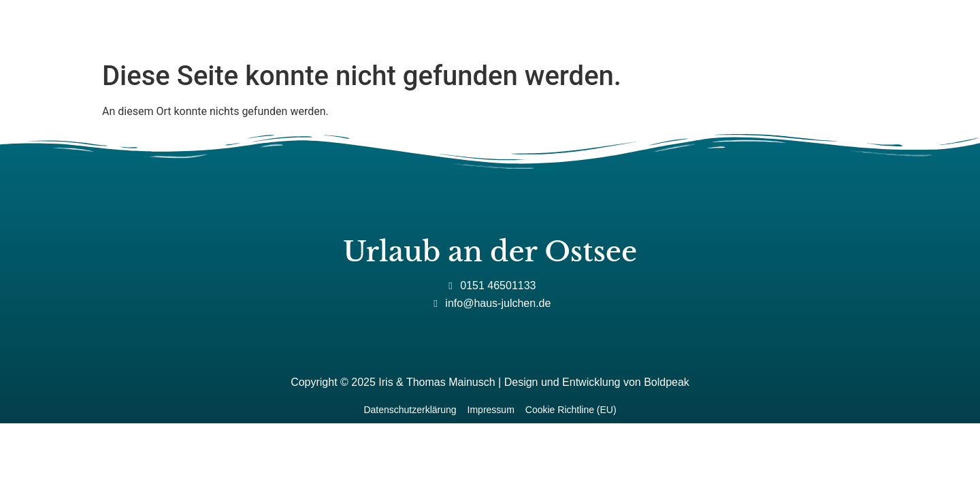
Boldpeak (667, 382)
